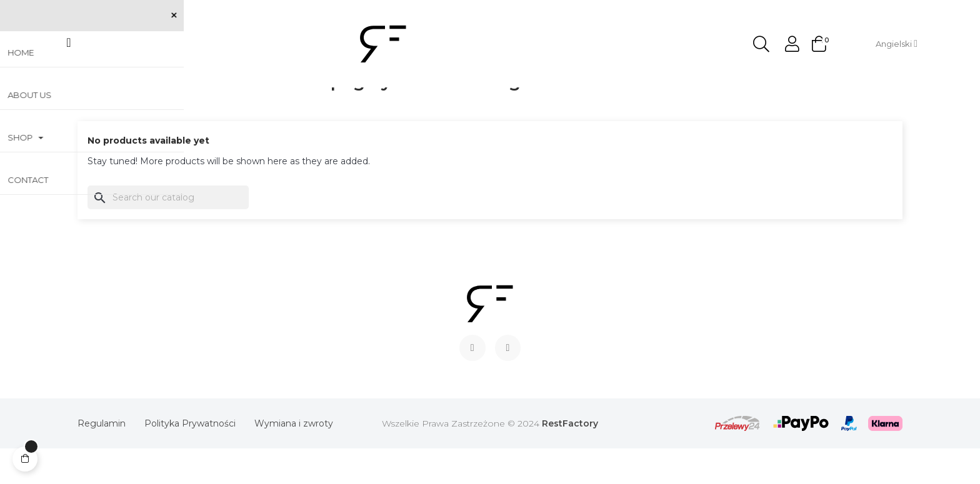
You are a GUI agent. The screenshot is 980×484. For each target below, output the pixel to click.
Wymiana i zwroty (294, 459)
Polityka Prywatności (190, 459)
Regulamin (102, 459)
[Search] (168, 233)
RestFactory (570, 459)
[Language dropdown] (897, 44)
